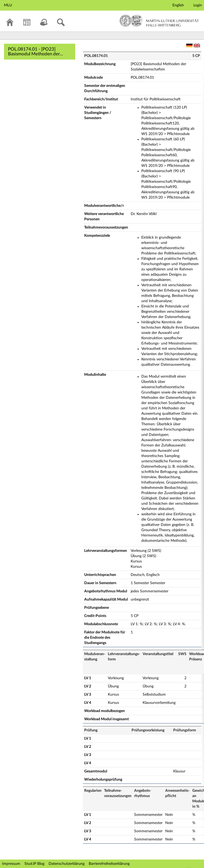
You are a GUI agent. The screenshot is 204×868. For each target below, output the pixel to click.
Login (198, 5)
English (178, 5)
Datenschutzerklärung (67, 864)
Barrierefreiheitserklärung (109, 864)
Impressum (11, 864)
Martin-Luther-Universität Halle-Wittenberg (159, 21)
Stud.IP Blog (34, 864)
